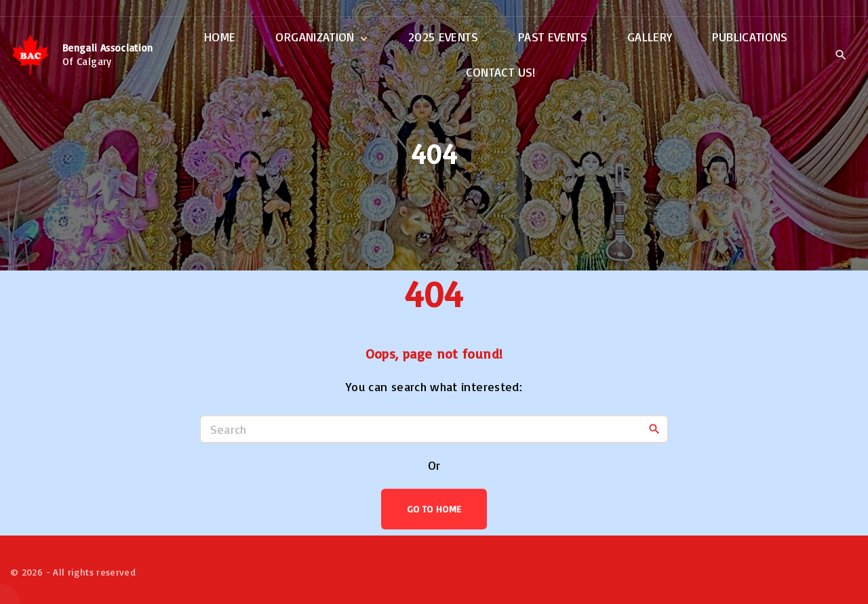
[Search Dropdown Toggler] (841, 56)
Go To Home (434, 509)
